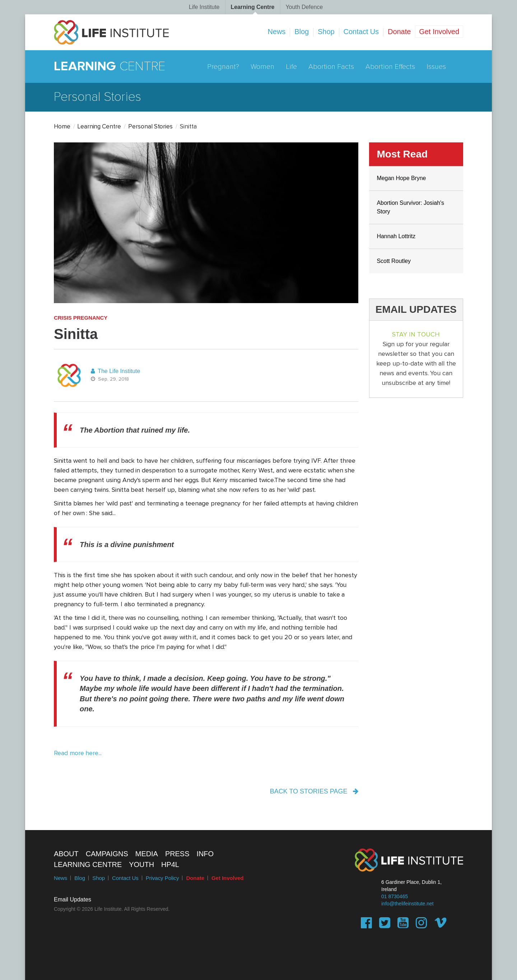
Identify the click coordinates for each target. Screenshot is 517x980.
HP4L (170, 864)
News (276, 32)
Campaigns (107, 854)
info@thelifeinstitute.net (407, 904)
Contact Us (361, 32)
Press (177, 854)
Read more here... (78, 753)
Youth (141, 864)
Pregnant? (223, 67)
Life (291, 67)
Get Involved (439, 32)
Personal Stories (150, 127)
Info (205, 854)
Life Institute (204, 7)
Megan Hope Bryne (402, 178)
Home (62, 127)
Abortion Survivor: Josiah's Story (411, 207)
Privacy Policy (162, 878)
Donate (399, 32)
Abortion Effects (390, 67)
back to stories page (314, 791)
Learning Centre (252, 7)
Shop (326, 32)
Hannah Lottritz (396, 236)
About (66, 854)
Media (147, 854)
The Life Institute (115, 371)
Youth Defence (304, 7)
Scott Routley (394, 261)
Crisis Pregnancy (81, 318)
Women (262, 67)
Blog (302, 32)
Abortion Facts (331, 67)
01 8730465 (395, 896)
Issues (436, 67)
